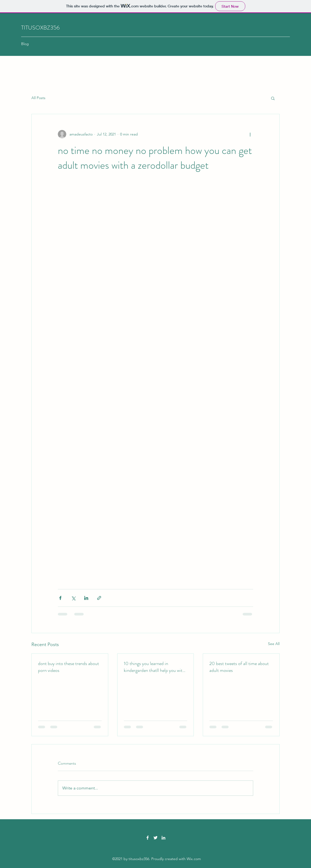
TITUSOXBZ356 (40, 28)
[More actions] (250, 134)
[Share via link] (99, 598)
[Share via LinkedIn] (86, 598)
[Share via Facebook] (60, 598)
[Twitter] (155, 838)
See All (274, 644)
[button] (273, 98)
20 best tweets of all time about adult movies (239, 667)
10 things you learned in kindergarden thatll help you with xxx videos (154, 667)
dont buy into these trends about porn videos (69, 667)
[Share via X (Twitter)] (73, 598)
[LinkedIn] (163, 838)
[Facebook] (148, 838)
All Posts (38, 98)
